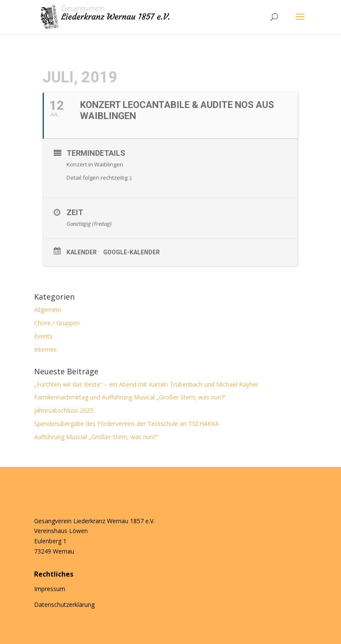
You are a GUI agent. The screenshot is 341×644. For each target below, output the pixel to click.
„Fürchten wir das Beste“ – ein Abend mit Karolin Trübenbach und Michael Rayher (146, 384)
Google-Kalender (131, 252)
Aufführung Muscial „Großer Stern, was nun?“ (96, 437)
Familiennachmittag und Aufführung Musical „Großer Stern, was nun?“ (131, 397)
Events (43, 336)
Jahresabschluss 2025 (64, 410)
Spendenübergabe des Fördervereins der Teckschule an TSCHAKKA (127, 424)
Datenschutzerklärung (64, 605)
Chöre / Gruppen (57, 323)
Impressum (50, 589)
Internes (45, 349)
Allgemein (48, 310)
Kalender (82, 252)
